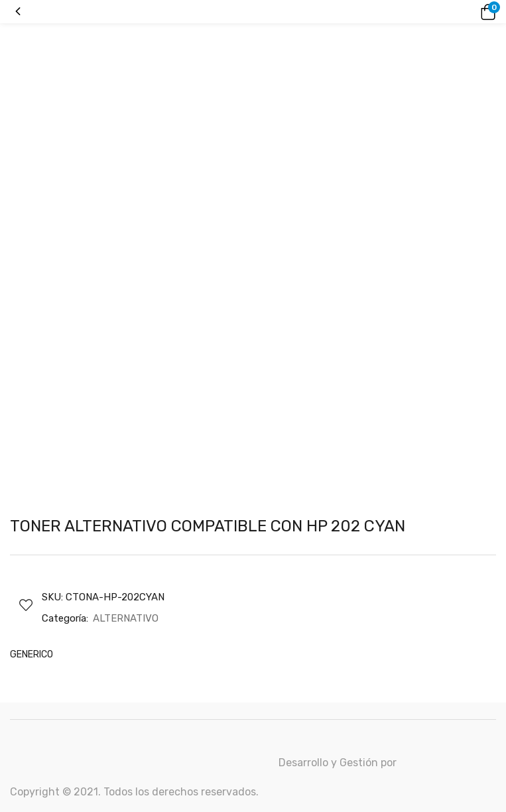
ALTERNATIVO (126, 618)
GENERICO (32, 654)
